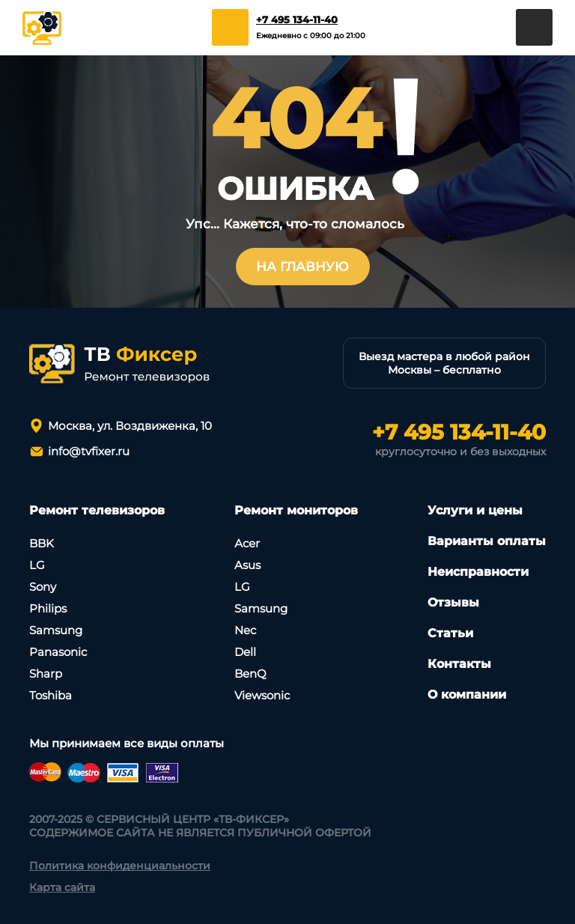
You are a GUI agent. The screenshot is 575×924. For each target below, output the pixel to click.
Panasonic (58, 652)
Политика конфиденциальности (120, 866)
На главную (302, 267)
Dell (245, 652)
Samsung (56, 630)
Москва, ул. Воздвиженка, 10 (130, 426)
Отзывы (453, 602)
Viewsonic (262, 695)
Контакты (459, 664)
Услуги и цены (475, 510)
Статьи (450, 633)
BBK (42, 543)
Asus (247, 565)
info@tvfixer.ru (89, 451)
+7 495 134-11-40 (297, 20)
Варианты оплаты (487, 541)
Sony (43, 587)
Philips (48, 608)
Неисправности (478, 572)
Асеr (247, 543)
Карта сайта (62, 887)
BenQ (250, 674)
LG (37, 565)
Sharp (46, 674)
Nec (245, 630)
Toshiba (51, 695)
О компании (467, 694)
